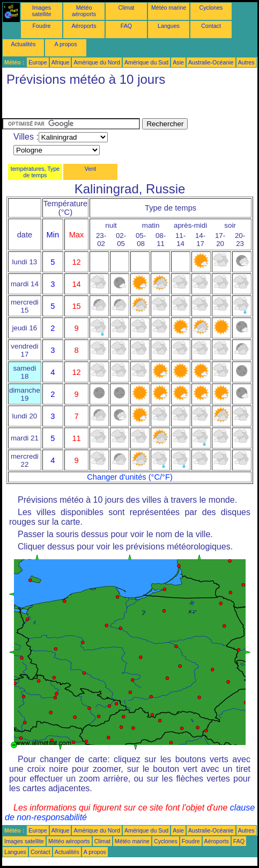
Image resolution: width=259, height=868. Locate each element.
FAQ (126, 26)
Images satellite (41, 11)
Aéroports (84, 26)
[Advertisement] (88, 105)
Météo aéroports (84, 11)
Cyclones (211, 8)
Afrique (61, 62)
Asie (178, 62)
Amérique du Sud (146, 62)
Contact (211, 26)
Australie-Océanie (211, 62)
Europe (38, 62)
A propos (65, 44)
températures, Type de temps (35, 172)
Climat (126, 8)
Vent (90, 169)
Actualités (23, 44)
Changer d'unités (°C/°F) (130, 477)
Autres (246, 62)
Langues (169, 26)
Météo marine (169, 8)
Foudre (42, 26)
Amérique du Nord (97, 62)
